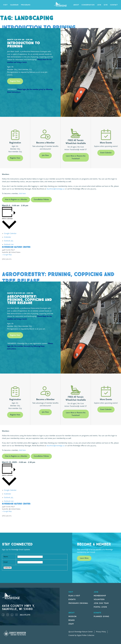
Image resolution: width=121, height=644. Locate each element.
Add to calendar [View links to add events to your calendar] (7, 219)
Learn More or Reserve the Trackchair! (76, 157)
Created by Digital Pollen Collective (81, 635)
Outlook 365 (9, 241)
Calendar (14, 5)
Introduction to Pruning (39, 28)
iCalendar (7, 237)
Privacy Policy (101, 632)
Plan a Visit (74, 596)
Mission (73, 616)
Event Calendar (106, 153)
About (76, 5)
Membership (100, 596)
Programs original (78, 603)
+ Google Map (7, 255)
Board (72, 620)
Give (106, 5)
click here (22, 194)
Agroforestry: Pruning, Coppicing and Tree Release (58, 278)
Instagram (8, 615)
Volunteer (99, 599)
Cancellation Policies (41, 200)
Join (99, 5)
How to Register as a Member (16, 200)
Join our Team (101, 603)
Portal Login (100, 607)
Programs (26, 5)
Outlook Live (9, 245)
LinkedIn (12, 615)
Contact (114, 5)
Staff (71, 624)
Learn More (84, 558)
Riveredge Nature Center (16, 247)
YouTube (17, 615)
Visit (5, 5)
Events (72, 599)
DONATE (97, 613)
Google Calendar (10, 234)
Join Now (45, 155)
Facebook (3, 615)
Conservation (88, 5)
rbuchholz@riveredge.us (56, 189)
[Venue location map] (90, 259)
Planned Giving (101, 616)
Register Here (15, 81)
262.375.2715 (25, 615)
